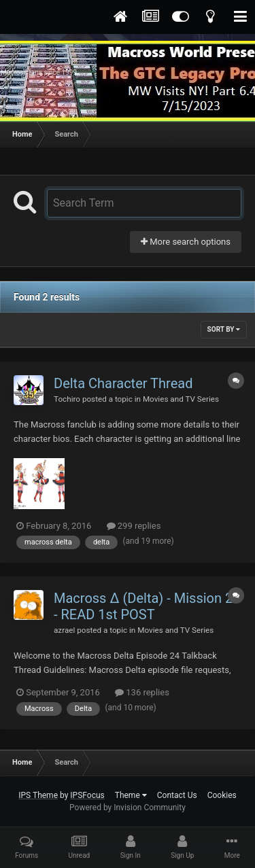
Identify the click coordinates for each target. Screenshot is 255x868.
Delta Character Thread (123, 383)
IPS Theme (38, 795)
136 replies (142, 692)
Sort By (224, 329)
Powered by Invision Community (128, 808)
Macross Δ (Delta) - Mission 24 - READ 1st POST (147, 606)
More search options (186, 242)
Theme (131, 795)
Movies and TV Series (181, 399)
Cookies (222, 795)
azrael (64, 630)
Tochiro (67, 399)
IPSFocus (87, 795)
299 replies (134, 526)
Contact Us (177, 795)
